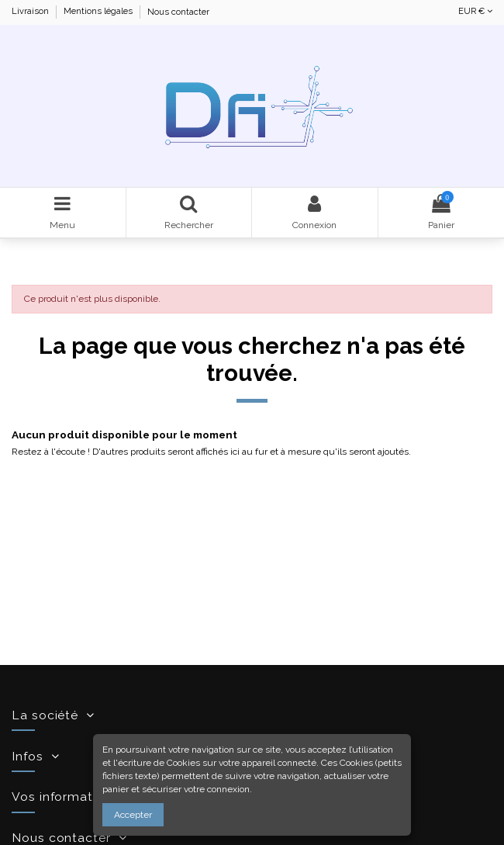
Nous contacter (178, 12)
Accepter (133, 815)
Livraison (31, 12)
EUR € (475, 11)
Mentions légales (99, 12)
